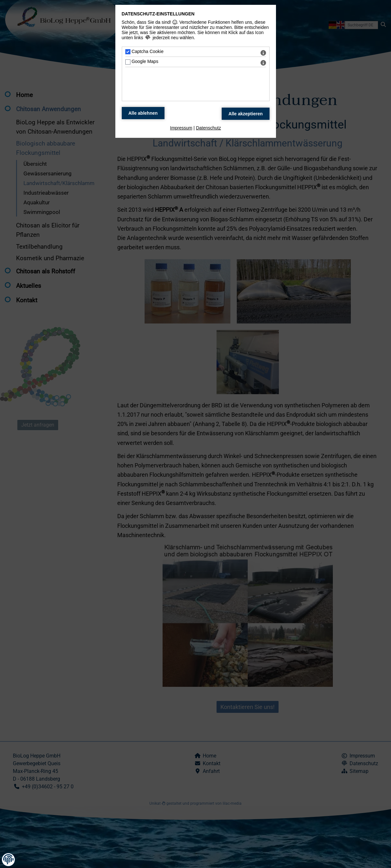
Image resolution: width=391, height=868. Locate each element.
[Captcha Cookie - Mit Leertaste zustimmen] (128, 52)
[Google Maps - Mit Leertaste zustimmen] (128, 62)
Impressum (181, 128)
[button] (8, 859)
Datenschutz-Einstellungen (158, 14)
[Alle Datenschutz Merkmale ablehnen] (143, 113)
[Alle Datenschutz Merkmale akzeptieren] (246, 114)
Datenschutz (209, 128)
